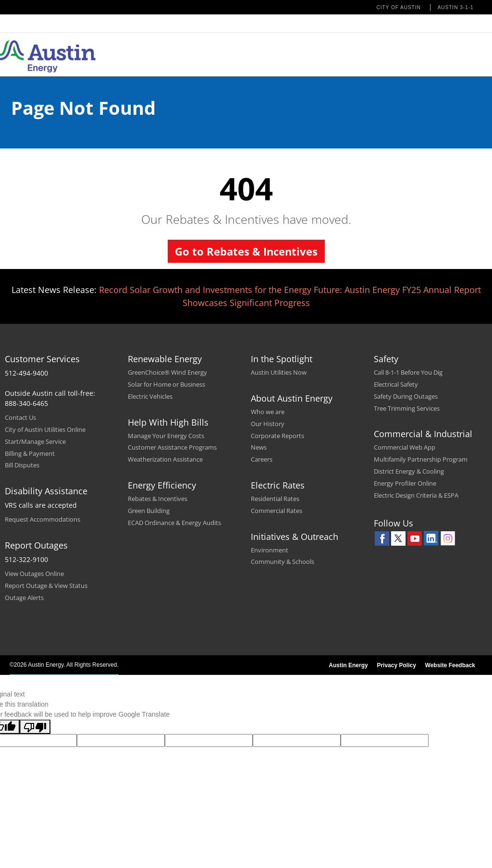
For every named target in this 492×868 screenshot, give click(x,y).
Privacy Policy (396, 665)
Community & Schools (283, 562)
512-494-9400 (26, 373)
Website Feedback (450, 665)
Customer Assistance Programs (172, 447)
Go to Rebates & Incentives (246, 251)
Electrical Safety (396, 384)
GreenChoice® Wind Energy (167, 372)
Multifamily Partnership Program (421, 459)
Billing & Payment (30, 453)
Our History (268, 424)
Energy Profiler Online (405, 483)
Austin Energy (348, 665)
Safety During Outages (406, 396)
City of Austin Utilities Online (45, 429)
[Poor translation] (35, 727)
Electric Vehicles (150, 396)
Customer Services (42, 359)
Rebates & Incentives (158, 499)
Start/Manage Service (35, 441)
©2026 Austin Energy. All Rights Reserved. (64, 665)
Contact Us (20, 417)
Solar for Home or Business (166, 384)
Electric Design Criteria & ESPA (416, 495)
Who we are (268, 412)
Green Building (149, 511)
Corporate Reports (277, 436)
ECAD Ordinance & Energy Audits (174, 523)
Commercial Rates (277, 511)
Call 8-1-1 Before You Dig (408, 372)
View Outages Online (34, 574)
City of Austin (399, 7)
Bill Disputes (22, 465)
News (259, 447)
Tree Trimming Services (407, 408)
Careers (262, 459)
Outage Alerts (24, 598)
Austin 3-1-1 (456, 7)
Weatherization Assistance (165, 459)
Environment (270, 550)
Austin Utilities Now (279, 372)
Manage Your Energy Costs (166, 436)
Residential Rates (275, 499)
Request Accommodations (43, 519)
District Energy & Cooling (409, 471)
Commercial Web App (405, 447)
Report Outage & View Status (46, 586)
